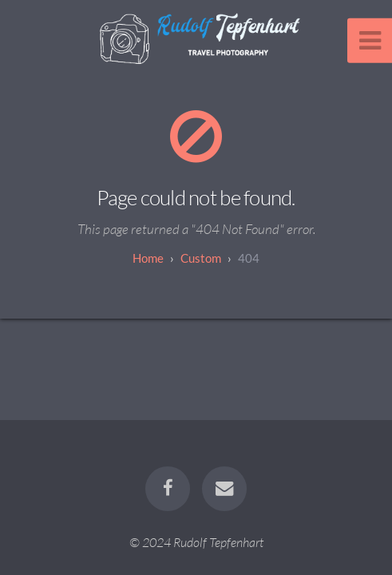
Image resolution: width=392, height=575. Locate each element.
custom (201, 258)
